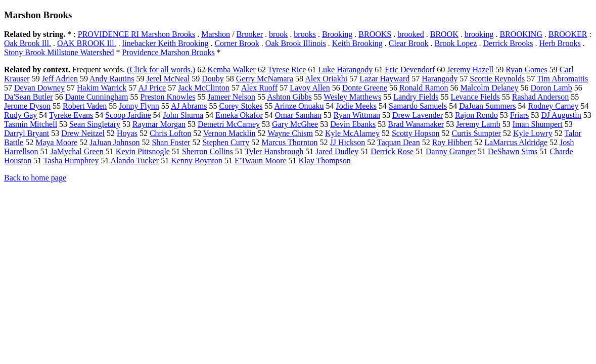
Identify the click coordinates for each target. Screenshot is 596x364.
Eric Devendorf (410, 70)
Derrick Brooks (508, 43)
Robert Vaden (85, 106)
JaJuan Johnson (114, 142)
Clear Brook (409, 43)
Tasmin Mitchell (31, 124)
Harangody (440, 79)
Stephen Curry (226, 142)
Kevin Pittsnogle (143, 151)
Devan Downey (39, 88)
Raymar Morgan (159, 124)
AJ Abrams (189, 106)
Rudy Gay (20, 115)
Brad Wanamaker (416, 124)
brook (278, 34)
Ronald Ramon (424, 88)
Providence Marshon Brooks (169, 52)
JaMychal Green (77, 151)
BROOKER (568, 34)
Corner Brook (237, 43)
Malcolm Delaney (489, 88)
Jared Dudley (337, 151)
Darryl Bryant (27, 133)
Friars (519, 115)
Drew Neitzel (83, 133)
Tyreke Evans (71, 115)
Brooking (337, 34)
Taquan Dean (399, 142)
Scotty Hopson (416, 133)
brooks (305, 34)
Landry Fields (416, 97)
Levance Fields (475, 97)
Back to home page (35, 178)
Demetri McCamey (229, 124)
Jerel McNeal (168, 79)
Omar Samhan (298, 115)
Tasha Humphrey (71, 161)
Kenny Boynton (197, 161)
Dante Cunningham (97, 97)
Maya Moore (56, 142)
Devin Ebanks (353, 124)
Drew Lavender (418, 115)
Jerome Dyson (27, 106)
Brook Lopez (455, 43)
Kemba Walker (232, 70)
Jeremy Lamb (478, 124)
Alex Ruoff (259, 88)
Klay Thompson (325, 161)
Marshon (216, 34)
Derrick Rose (392, 151)
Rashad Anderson (540, 97)
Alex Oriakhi (326, 79)
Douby (213, 79)
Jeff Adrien (60, 79)
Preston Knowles (168, 97)
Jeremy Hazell (470, 70)
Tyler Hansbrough (274, 151)
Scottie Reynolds (497, 79)
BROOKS (375, 34)
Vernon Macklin (230, 133)
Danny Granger (451, 151)
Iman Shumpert (538, 124)
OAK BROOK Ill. (87, 43)
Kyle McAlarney (352, 133)
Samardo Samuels (418, 106)
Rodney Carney (554, 106)
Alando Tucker (135, 161)
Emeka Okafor (239, 115)
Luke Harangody (345, 70)
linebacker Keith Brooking (166, 43)
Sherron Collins (208, 151)
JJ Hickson (348, 142)
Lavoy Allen (310, 88)
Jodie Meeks (356, 106)
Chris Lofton (170, 133)
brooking (479, 34)
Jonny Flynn (139, 106)
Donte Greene (365, 88)
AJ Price (152, 88)
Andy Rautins (112, 79)
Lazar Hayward (384, 79)
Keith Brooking (357, 43)
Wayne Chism (290, 133)
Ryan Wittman (357, 115)
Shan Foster (171, 142)
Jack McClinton (204, 88)
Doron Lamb (552, 88)
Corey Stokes (241, 106)
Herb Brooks (560, 43)
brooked (410, 34)
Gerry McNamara (265, 79)
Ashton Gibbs (289, 97)
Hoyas (127, 133)
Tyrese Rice (287, 70)
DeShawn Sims (513, 151)
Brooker (250, 34)
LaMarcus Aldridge (516, 142)
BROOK (444, 34)
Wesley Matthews (352, 97)
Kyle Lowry (533, 133)
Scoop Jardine (128, 115)
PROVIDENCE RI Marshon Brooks (136, 34)
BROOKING (521, 34)
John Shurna (184, 115)
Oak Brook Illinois (296, 43)
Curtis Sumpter (476, 133)
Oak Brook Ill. (28, 43)
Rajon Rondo (476, 115)
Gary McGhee (295, 124)
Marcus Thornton (289, 142)
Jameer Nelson (231, 97)
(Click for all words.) (161, 70)
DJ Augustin (561, 115)
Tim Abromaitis (562, 79)
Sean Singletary (95, 124)
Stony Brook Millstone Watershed (59, 52)
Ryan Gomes (526, 70)
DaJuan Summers (487, 106)
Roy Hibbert (452, 142)
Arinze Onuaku (299, 106)
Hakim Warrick (102, 88)
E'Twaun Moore (261, 161)
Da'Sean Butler (29, 97)
